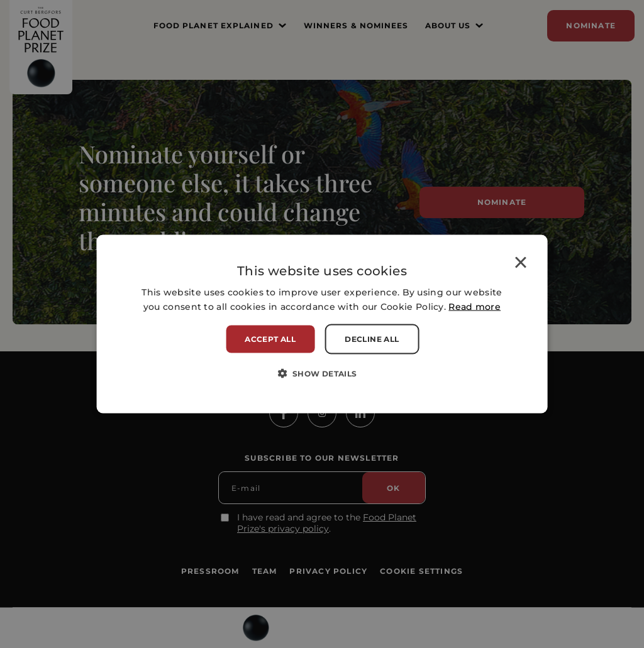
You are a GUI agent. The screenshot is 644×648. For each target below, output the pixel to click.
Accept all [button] (270, 339)
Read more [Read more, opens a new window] (475, 307)
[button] (322, 373)
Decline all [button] (372, 339)
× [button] (520, 264)
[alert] (322, 324)
